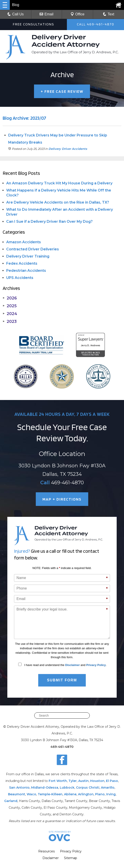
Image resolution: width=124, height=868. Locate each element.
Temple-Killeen (50, 794)
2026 (10, 298)
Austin (83, 781)
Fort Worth (58, 781)
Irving (111, 794)
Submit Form (62, 680)
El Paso (112, 781)
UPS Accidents (20, 278)
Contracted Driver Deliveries (33, 249)
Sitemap (71, 858)
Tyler (73, 781)
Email (46, 14)
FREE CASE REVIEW (62, 91)
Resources (46, 851)
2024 (10, 314)
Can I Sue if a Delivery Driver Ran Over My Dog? (49, 222)
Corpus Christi (88, 788)
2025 (10, 306)
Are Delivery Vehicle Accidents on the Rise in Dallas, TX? (58, 202)
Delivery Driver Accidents (68, 149)
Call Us (16, 14)
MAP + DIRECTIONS (62, 499)
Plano (100, 794)
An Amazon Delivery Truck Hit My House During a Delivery (59, 183)
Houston (97, 781)
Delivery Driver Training (28, 256)
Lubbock (67, 788)
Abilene (70, 794)
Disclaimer (72, 665)
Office (78, 14)
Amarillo (108, 788)
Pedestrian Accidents (26, 271)
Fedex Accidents (22, 263)
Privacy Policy (96, 665)
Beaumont (17, 794)
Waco (31, 794)
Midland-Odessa (45, 788)
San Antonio (19, 788)
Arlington (86, 794)
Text (111, 14)
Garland (11, 801)
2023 (10, 322)
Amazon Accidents (24, 242)
